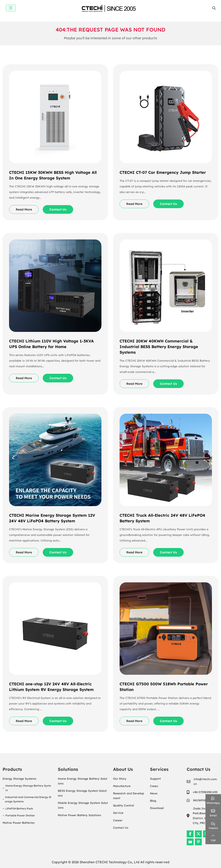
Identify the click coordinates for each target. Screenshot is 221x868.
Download (157, 808)
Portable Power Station (20, 815)
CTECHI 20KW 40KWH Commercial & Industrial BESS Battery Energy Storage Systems (159, 347)
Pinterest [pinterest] (198, 842)
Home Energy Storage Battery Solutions (83, 781)
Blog (153, 801)
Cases (154, 786)
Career (118, 820)
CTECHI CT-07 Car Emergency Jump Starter (163, 172)
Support (155, 779)
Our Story (120, 779)
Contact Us (58, 209)
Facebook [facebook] (190, 834)
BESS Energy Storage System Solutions (82, 793)
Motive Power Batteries (19, 823)
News (154, 793)
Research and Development (129, 796)
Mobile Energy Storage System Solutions (83, 805)
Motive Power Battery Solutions (79, 815)
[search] (213, 8)
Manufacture (122, 786)
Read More (24, 209)
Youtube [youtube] (190, 842)
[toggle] (11, 8)
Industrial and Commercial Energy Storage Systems (28, 799)
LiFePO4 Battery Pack (19, 809)
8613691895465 (203, 800)
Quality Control (123, 805)
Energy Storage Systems (19, 779)
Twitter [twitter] (198, 834)
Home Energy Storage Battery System (28, 788)
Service (118, 813)
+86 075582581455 (205, 792)
